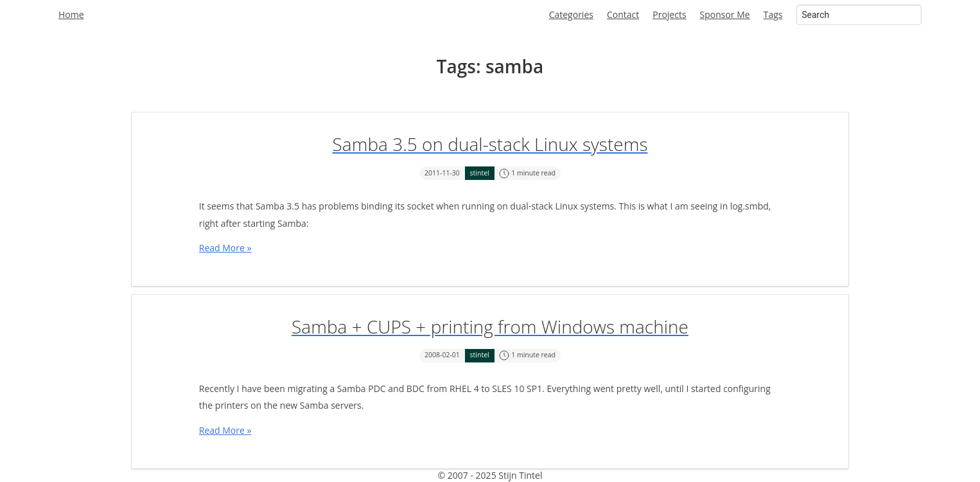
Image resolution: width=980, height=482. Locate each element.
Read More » (225, 248)
